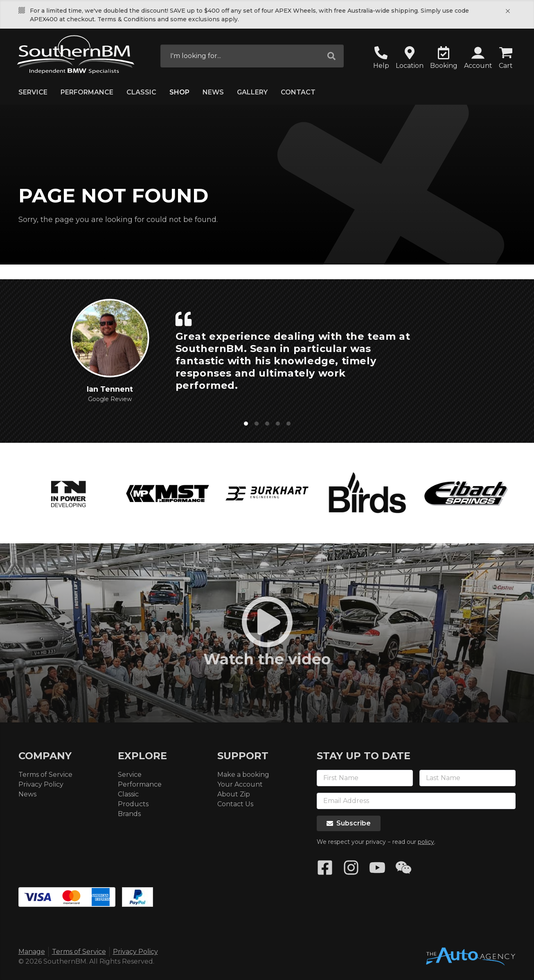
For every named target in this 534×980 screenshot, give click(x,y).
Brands (129, 814)
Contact (298, 92)
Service (33, 92)
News (213, 92)
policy (426, 842)
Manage (32, 952)
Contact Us (235, 804)
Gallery (252, 92)
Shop (179, 92)
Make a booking (243, 775)
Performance (87, 92)
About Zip (234, 794)
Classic (141, 92)
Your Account (240, 784)
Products (133, 804)
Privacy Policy (41, 784)
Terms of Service (45, 775)
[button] (478, 58)
